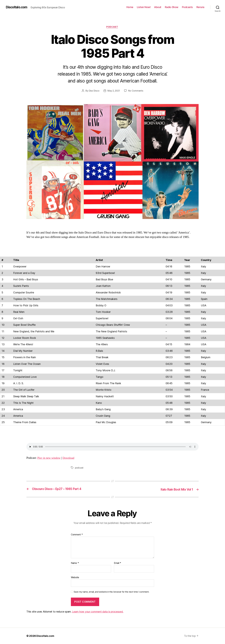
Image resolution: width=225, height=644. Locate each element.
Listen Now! (144, 7)
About (158, 7)
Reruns (200, 7)
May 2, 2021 (114, 91)
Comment (77, 535)
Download (70, 458)
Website (75, 577)
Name (75, 563)
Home (130, 7)
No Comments (136, 91)
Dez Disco (94, 91)
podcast (79, 468)
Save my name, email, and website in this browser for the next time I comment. (111, 592)
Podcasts (187, 7)
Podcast (113, 27)
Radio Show (172, 7)
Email (118, 563)
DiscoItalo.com (17, 7)
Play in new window (50, 458)
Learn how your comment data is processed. (98, 612)
